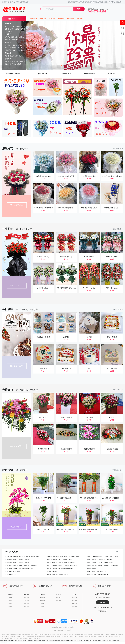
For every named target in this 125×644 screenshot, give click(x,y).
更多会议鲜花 (118, 390)
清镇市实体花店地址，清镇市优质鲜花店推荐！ (19, 559)
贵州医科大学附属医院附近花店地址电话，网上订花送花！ (102, 557)
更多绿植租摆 (118, 470)
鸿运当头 (22, 62)
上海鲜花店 (51, 641)
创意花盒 (58, 601)
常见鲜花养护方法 (11, 574)
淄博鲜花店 (57, 641)
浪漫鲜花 (8, 24)
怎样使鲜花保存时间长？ (53, 571)
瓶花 (21, 56)
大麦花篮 (8, 40)
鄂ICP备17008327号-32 (60, 630)
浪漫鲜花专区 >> (17, 205)
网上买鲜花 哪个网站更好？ (14, 571)
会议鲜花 (8, 53)
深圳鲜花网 (82, 641)
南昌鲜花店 (45, 641)
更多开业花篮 (118, 229)
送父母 (23, 26)
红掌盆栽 (13, 64)
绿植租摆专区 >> (17, 527)
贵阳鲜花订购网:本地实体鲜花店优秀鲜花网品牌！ (16, 2)
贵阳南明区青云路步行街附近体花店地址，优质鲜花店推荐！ (63, 557)
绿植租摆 (8, 59)
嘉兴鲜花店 (94, 641)
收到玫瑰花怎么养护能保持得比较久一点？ (98, 574)
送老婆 (12, 26)
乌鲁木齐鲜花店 (102, 641)
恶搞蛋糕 (20, 48)
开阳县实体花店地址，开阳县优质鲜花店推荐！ (19, 562)
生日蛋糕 (8, 42)
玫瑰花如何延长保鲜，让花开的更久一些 (57, 574)
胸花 (17, 56)
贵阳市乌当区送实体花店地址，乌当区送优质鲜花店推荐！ (22, 565)
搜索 (79, 9)
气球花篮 (21, 37)
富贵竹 (16, 62)
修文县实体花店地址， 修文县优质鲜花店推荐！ (59, 559)
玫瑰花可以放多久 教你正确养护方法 (97, 571)
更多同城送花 (103, 611)
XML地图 (69, 630)
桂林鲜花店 (75, 641)
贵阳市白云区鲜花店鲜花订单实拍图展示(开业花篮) (60, 568)
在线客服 (103, 602)
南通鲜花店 (116, 641)
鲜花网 (8, 641)
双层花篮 (14, 37)
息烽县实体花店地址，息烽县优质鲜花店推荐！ (99, 559)
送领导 (7, 29)
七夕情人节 (8, 31)
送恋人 (7, 26)
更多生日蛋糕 (118, 309)
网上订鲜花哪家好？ (92, 568)
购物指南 (75, 598)
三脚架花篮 (15, 40)
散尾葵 (19, 64)
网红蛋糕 (20, 50)
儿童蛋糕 (14, 45)
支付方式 (75, 604)
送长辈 (18, 26)
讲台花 (7, 56)
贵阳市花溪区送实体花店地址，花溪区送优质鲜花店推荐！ (102, 565)
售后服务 (75, 601)
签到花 (12, 56)
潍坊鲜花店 (38, 641)
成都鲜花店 (88, 641)
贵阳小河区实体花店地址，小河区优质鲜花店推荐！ (101, 562)
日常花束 (58, 598)
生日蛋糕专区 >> (17, 366)
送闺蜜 (23, 29)
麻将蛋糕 (13, 48)
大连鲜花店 (26, 641)
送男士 (7, 48)
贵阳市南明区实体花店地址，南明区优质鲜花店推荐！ (21, 568)
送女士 (14, 50)
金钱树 (7, 64)
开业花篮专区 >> (17, 285)
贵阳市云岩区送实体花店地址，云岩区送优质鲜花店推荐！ (62, 565)
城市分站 (80, 19)
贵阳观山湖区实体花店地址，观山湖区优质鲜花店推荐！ (62, 562)
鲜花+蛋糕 (8, 50)
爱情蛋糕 (8, 45)
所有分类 (12, 19)
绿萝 (11, 62)
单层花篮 (8, 37)
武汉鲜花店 (110, 641)
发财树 (7, 62)
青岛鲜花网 (32, 641)
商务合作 (75, 607)
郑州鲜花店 (13, 641)
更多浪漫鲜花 (118, 148)
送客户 (12, 29)
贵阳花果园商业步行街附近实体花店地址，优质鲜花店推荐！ (23, 557)
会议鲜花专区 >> (17, 446)
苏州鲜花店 (19, 641)
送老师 (18, 29)
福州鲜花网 (69, 641)
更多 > (117, 552)
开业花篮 (8, 34)
